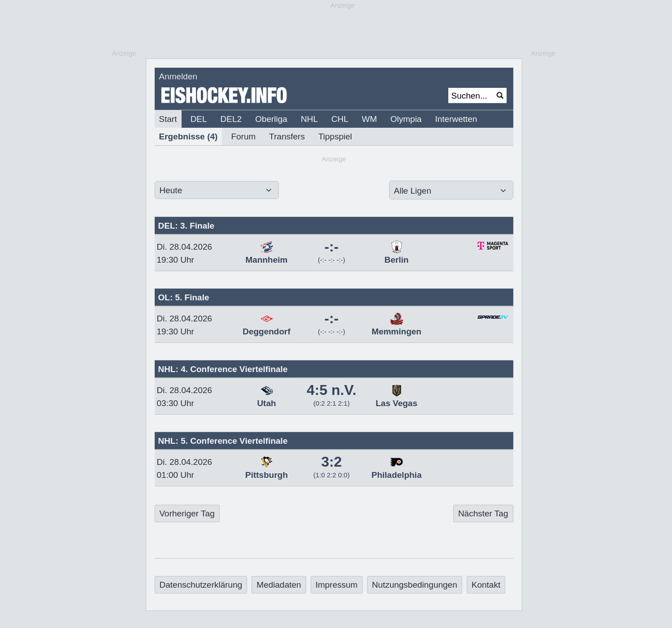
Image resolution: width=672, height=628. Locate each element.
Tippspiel (335, 136)
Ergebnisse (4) (189, 136)
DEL (199, 119)
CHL (340, 119)
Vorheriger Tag (187, 513)
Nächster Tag (483, 513)
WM (369, 119)
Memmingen (397, 327)
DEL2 (231, 119)
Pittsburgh (267, 470)
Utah (266, 398)
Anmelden (178, 76)
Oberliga (271, 119)
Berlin (397, 255)
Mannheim (267, 255)
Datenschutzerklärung (201, 585)
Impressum (337, 585)
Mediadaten (279, 585)
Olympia (406, 119)
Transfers (287, 136)
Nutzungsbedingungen (415, 585)
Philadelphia (397, 470)
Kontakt (486, 585)
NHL (309, 119)
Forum (243, 136)
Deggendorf (267, 327)
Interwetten (456, 119)
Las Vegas (397, 398)
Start (168, 119)
